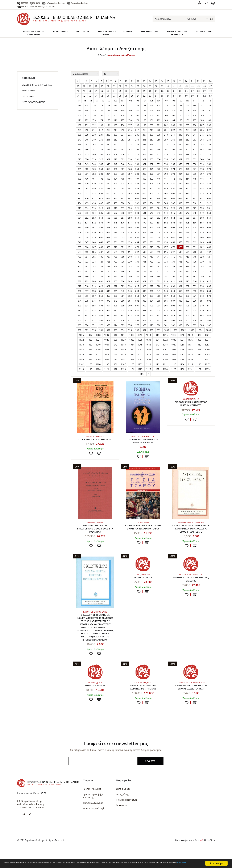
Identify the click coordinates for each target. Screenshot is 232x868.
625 (202, 238)
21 (192, 87)
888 (180, 307)
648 (94, 248)
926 (180, 317)
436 (209, 190)
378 (202, 175)
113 (209, 107)
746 (116, 273)
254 (130, 146)
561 (152, 224)
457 (87, 199)
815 (202, 287)
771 (159, 278)
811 (173, 287)
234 (123, 141)
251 (108, 146)
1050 (182, 351)
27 (90, 92)
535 (101, 219)
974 (116, 331)
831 (180, 292)
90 (192, 102)
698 (180, 258)
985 (195, 331)
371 (152, 175)
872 (202, 302)
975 (123, 331)
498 (108, 209)
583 (173, 229)
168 (195, 121)
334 (159, 165)
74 (96, 102)
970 (87, 331)
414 (187, 185)
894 (87, 312)
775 (187, 278)
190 (79, 131)
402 (101, 185)
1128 (165, 375)
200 (152, 131)
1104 (98, 370)
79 (126, 102)
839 (101, 297)
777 (202, 278)
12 (138, 87)
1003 (192, 336)
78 (120, 102)
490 (187, 204)
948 (202, 321)
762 (94, 278)
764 (108, 278)
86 (168, 102)
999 (159, 336)
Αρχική (101, 61)
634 (130, 243)
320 (195, 160)
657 (159, 248)
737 (187, 268)
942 (159, 321)
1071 (90, 360)
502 (137, 209)
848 (166, 297)
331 (137, 165)
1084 (199, 360)
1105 (107, 370)
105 (152, 107)
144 (159, 116)
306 (94, 160)
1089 (107, 365)
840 (108, 297)
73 (90, 102)
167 (187, 121)
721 (209, 263)
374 (173, 175)
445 (137, 195)
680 (187, 253)
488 (173, 204)
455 (209, 195)
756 (187, 273)
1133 (207, 375)
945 (180, 321)
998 (152, 336)
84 (156, 102)
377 (195, 175)
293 (137, 156)
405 (123, 185)
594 (116, 234)
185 (180, 126)
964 (180, 326)
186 (187, 126)
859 (108, 302)
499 (116, 209)
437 (79, 195)
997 (144, 336)
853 (202, 297)
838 (94, 297)
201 (159, 131)
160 (137, 121)
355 (173, 170)
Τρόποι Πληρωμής (92, 809)
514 (87, 214)
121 (130, 112)
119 (116, 112)
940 (144, 321)
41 (174, 92)
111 (195, 107)
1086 (81, 365)
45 (198, 92)
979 (152, 331)
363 (94, 175)
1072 (98, 360)
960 (152, 326)
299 (180, 156)
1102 (81, 370)
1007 (90, 341)
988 (80, 336)
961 (159, 326)
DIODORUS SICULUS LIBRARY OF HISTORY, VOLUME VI (191, 410)
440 (101, 195)
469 (173, 199)
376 (187, 175)
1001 (175, 336)
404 (116, 185)
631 (108, 243)
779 (79, 282)
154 (94, 121)
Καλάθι (213, 3)
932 (87, 321)
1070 (81, 360)
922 (152, 317)
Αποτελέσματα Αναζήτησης (122, 61)
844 (137, 297)
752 (159, 273)
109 (180, 107)
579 (144, 229)
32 (120, 92)
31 (114, 92)
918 (123, 317)
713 (152, 263)
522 (144, 214)
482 (130, 204)
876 (94, 307)
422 (108, 190)
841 (116, 297)
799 (87, 287)
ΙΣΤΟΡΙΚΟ (128, 32)
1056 (98, 356)
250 (101, 146)
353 (159, 170)
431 (173, 190)
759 (209, 273)
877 (101, 307)
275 (144, 151)
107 (166, 107)
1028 (132, 346)
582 (166, 229)
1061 (140, 356)
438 (87, 195)
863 (137, 302)
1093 (140, 365)
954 (108, 326)
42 (180, 92)
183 (166, 126)
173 (94, 126)
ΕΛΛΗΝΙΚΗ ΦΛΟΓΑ (143, 590)
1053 (207, 351)
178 (130, 126)
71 (78, 102)
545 (173, 219)
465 (144, 199)
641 (180, 243)
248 (87, 146)
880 (123, 307)
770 (152, 278)
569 (209, 224)
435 (202, 190)
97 (97, 107)
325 (94, 165)
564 (173, 224)
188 (202, 126)
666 (87, 253)
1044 (132, 351)
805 (130, 287)
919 (130, 317)
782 (101, 282)
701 (202, 258)
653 (130, 248)
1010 (115, 341)
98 (103, 107)
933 (94, 321)
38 (156, 92)
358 (195, 170)
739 (202, 268)
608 (79, 238)
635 (137, 243)
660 (180, 248)
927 (187, 317)
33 (126, 92)
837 (87, 297)
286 (87, 156)
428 (152, 190)
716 (173, 263)
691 (130, 258)
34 (132, 92)
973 (108, 331)
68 (198, 97)
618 (152, 238)
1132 (199, 375)
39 (162, 92)
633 (123, 243)
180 (144, 126)
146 (173, 116)
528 (187, 214)
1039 (90, 351)
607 (209, 234)
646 (79, 248)
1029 (140, 346)
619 (159, 238)
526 (173, 214)
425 (130, 190)
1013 (140, 341)
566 (187, 224)
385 (116, 180)
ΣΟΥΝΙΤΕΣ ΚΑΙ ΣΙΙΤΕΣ (95, 705)
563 (166, 224)
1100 (199, 365)
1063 (157, 356)
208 (209, 131)
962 (166, 326)
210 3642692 (48, 3)
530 (202, 214)
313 (144, 160)
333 (152, 165)
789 (152, 282)
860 (116, 302)
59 (144, 97)
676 (159, 253)
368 (130, 175)
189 (209, 126)
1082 (182, 360)
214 (116, 136)
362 (87, 175)
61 (156, 97)
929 (202, 317)
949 (209, 321)
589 (79, 234)
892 (209, 307)
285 (79, 156)
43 (186, 92)
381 (87, 180)
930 (209, 317)
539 (130, 219)
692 (137, 258)
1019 (190, 341)
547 (187, 219)
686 (94, 258)
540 (137, 219)
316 (166, 160)
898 (116, 312)
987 (209, 331)
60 (150, 97)
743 (94, 273)
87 (174, 102)
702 (209, 258)
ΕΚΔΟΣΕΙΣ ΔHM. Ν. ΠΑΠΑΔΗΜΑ (32, 34)
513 (79, 214)
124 (152, 112)
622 (180, 238)
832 (187, 292)
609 (87, 238)
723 (87, 268)
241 (173, 141)
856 (87, 302)
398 (209, 180)
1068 (199, 356)
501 (130, 209)
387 (130, 180)
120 (123, 112)
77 (114, 102)
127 (173, 112)
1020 (199, 341)
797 (209, 282)
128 (180, 112)
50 (90, 97)
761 (87, 278)
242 (180, 141)
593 (108, 234)
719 (195, 263)
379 (209, 175)
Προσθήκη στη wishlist (91, 463)
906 (173, 312)
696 (166, 258)
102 (130, 107)
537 (116, 219)
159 (130, 121)
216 (130, 136)
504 (152, 209)
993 (116, 336)
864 (144, 302)
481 (123, 204)
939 (137, 321)
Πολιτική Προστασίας (126, 820)
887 (173, 307)
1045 (140, 351)
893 (79, 312)
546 (180, 219)
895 (94, 312)
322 (209, 160)
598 (144, 234)
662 (195, 248)
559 (137, 224)
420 (94, 190)
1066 (182, 356)
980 (159, 331)
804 (123, 287)
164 (166, 121)
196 (123, 131)
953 (101, 326)
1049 (174, 351)
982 (173, 331)
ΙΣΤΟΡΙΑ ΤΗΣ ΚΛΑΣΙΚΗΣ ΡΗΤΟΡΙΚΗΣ (95, 447)
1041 (107, 351)
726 (108, 268)
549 (202, 219)
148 (187, 116)
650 (108, 248)
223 (180, 136)
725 (101, 268)
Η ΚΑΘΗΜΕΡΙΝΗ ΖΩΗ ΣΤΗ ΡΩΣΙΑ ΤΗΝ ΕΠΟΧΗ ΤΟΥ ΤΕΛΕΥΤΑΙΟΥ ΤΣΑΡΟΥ (143, 536)
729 (130, 268)
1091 (123, 365)
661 (187, 248)
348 (123, 170)
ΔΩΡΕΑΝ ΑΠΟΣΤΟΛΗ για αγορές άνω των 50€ (46, 6)
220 (159, 136)
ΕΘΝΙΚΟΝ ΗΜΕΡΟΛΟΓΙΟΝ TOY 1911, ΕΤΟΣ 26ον (191, 591)
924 (166, 317)
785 (123, 282)
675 (152, 253)
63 (168, 97)
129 (187, 112)
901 (137, 312)
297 (166, 156)
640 (173, 243)
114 (79, 112)
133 (79, 116)
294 (144, 156)
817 (79, 292)
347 (116, 170)
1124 (132, 375)
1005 (208, 336)
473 (202, 199)
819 (94, 292)
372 (159, 175)
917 (116, 317)
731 (144, 268)
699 (187, 258)
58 (138, 97)
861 (123, 302)
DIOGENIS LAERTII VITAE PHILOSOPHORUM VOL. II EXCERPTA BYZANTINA (95, 536)
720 (202, 263)
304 (79, 160)
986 (202, 331)
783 (108, 282)
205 (187, 131)
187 (195, 126)
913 (87, 317)
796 (202, 282)
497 (101, 209)
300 (187, 156)
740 (209, 268)
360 (209, 170)
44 (192, 92)
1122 (115, 375)
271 (116, 151)
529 (195, 214)
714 (159, 263)
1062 (148, 356)
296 (159, 156)
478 (101, 204)
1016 (165, 341)
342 (79, 170)
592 (101, 234)
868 (173, 302)
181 (152, 126)
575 (116, 229)
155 (101, 121)
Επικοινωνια (122, 825)
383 (101, 180)
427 (144, 190)
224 (187, 136)
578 (137, 229)
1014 (148, 341)
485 (152, 204)
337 (180, 165)
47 (210, 92)
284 (209, 151)
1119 (90, 375)
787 (137, 282)
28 (96, 92)
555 (108, 224)
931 (79, 321)
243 (187, 141)
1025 (107, 346)
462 (123, 199)
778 (209, 278)
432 (180, 190)
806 (137, 287)
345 (101, 170)
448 (159, 195)
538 (123, 219)
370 (144, 175)
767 (130, 278)
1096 (165, 365)
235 (130, 141)
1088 (98, 365)
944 (173, 321)
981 (166, 331)
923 (159, 317)
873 (209, 302)
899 (123, 312)
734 (166, 268)
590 (87, 234)
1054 (81, 356)
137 (108, 116)
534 (94, 219)
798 (79, 287)
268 (94, 151)
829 (166, 292)
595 (123, 234)
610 (94, 238)
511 (202, 209)
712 (144, 263)
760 (79, 278)
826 (144, 292)
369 (137, 175)
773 (173, 278)
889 (187, 307)
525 (166, 214)
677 (166, 253)
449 (166, 195)
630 (101, 243)
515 (94, 214)
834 (202, 292)
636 (144, 243)
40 (168, 92)
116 (94, 112)
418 (79, 190)
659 (173, 248)
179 (137, 126)
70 (210, 97)
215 (123, 136)
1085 (207, 360)
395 (187, 180)
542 (152, 219)
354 (166, 170)
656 (152, 248)
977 (137, 331)
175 (108, 126)
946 (187, 321)
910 (202, 312)
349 (130, 170)
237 (144, 141)
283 (202, 151)
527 (180, 214)
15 (156, 87)
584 (180, 229)
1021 (207, 341)
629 (94, 243)
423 (116, 190)
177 (123, 126)
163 (159, 121)
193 (101, 131)
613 (116, 238)
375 (180, 175)
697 (173, 258)
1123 (123, 375)
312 (137, 160)
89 (186, 102)
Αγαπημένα (206, 3)
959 (144, 326)
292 (130, 156)
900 (130, 312)
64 (174, 97)
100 (116, 107)
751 (152, 273)
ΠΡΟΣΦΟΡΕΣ (84, 32)
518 (116, 214)
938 (130, 321)
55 (120, 97)
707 (108, 263)
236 (137, 141)
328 (116, 165)
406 (130, 185)
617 (144, 238)
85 (162, 102)
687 (101, 258)
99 (109, 107)
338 (187, 165)
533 (87, 219)
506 (166, 209)
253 (123, 146)
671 (123, 253)
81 (138, 102)
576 (123, 229)
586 (195, 229)
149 (195, 116)
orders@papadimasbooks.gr (76, 3)
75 (102, 102)
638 (159, 243)
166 (180, 121)
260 (173, 146)
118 (108, 112)
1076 (132, 360)
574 (108, 229)
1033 (174, 346)
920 (137, 317)
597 (137, 234)
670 (116, 253)
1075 (123, 360)
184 (173, 126)
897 (108, 312)
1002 (183, 336)
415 (195, 185)
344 (94, 170)
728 (123, 268)
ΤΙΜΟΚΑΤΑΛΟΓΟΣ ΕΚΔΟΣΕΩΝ (177, 34)
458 (94, 199)
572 (94, 229)
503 (144, 209)
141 (137, 116)
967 (202, 326)
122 (137, 112)
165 (173, 121)
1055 (90, 356)
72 (84, 102)
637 (152, 243)
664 (209, 248)
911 (209, 312)
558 (130, 224)
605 (195, 234)
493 (209, 204)
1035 (190, 346)
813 (187, 287)
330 (130, 165)
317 (173, 160)
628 (87, 243)
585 (187, 229)
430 (166, 190)
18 (174, 87)
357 (187, 170)
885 (159, 307)
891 (202, 307)
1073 (107, 360)
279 (173, 151)
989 (87, 336)
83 (150, 102)
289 (108, 156)
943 (166, 321)
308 (108, 160)
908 (187, 312)
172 (87, 126)
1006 (81, 341)
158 (123, 121)
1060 (132, 356)
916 (108, 317)
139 (123, 116)
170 (209, 121)
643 (195, 243)
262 (187, 146)
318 (180, 160)
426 (137, 190)
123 (144, 112)
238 (152, 141)
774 (180, 278)
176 (116, 126)
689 (116, 258)
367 (123, 175)
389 (144, 180)
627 (79, 243)
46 (204, 92)
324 (87, 165)
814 (195, 287)
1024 (98, 346)
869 (180, 302)
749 (137, 273)
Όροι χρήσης (122, 815)
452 (187, 195)
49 (84, 97)
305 (87, 160)
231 (101, 141)
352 (152, 170)
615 (130, 238)
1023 (90, 346)
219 (152, 136)
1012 (132, 341)
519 (123, 214)
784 (116, 282)
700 (195, 258)
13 (144, 87)
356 (180, 170)
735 (173, 268)
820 (101, 292)
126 (166, 112)
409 (152, 185)
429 (159, 190)
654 (137, 248)
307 (101, 160)
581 (159, 229)
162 (152, 121)
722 (79, 268)
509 (187, 209)
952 (94, 326)
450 (173, 195)
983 (180, 331)
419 (87, 190)
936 (116, 321)
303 (209, 156)
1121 (107, 375)
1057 (107, 356)
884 (152, 307)
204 (180, 131)
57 (132, 97)
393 (173, 180)
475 (79, 204)
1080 (165, 360)
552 (87, 224)
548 (195, 219)
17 (168, 87)
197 (130, 131)
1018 (182, 341)
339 (195, 165)
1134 (142, 380)
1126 (148, 375)
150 (202, 116)
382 (94, 180)
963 (173, 326)
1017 (174, 341)
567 (195, 224)
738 (195, 268)
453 (195, 195)
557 (123, 224)
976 (130, 331)
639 (166, 243)
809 (159, 287)
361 (79, 175)
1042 (115, 351)
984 (187, 331)
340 (202, 165)
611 (101, 238)
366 (116, 175)
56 (126, 97)
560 (144, 224)
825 (137, 292)
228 (79, 141)
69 (204, 97)
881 (130, 307)
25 (78, 92)
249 (94, 146)
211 (94, 136)
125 (159, 112)
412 (173, 185)
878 (108, 307)
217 (137, 136)
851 (187, 297)
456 (79, 199)
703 (79, 263)
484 (144, 204)
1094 (148, 365)
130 (195, 112)
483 (137, 204)
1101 (207, 365)
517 (108, 214)
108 (173, 107)
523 (152, 214)
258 (159, 146)
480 (116, 204)
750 (144, 273)
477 (94, 204)
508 (180, 209)
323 (79, 165)
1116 (199, 370)
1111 (157, 370)
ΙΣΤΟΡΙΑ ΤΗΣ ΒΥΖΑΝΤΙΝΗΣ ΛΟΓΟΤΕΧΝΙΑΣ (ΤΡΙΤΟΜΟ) (143, 707)
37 (150, 92)
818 (87, 292)
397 (202, 180)
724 (94, 268)
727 (116, 268)
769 (144, 278)
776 (195, 278)
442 (116, 195)
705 (94, 263)
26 (84, 92)
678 (173, 253)
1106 (115, 370)
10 (126, 87)
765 (116, 278)
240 (166, 141)
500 (123, 209)
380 (79, 180)
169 (202, 121)
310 (123, 160)
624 (195, 238)
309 (116, 160)
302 (202, 156)
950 (79, 326)
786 (130, 282)
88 (180, 102)
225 (195, 136)
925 (173, 317)
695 (159, 258)
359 (202, 170)
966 (195, 326)
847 (159, 297)
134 (87, 116)
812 (180, 287)
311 (130, 160)
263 (195, 146)
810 (166, 287)
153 (87, 121)
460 (108, 199)
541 (144, 219)
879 (116, 307)
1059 (123, 356)
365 (108, 175)
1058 (115, 356)
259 (166, 146)
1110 (148, 370)
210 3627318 (28, 3)
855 (79, 302)
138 (116, 116)
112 (202, 107)
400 (87, 185)
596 (130, 234)
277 (159, 151)
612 (108, 238)
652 (123, 248)
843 (130, 297)
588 (209, 229)
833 (195, 292)
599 (152, 234)
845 (144, 297)
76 (108, 102)
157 (116, 121)
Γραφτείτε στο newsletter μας (116, 764)
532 (79, 219)
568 (202, 224)
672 (130, 253)
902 (144, 312)
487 (166, 204)
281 (187, 151)
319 (187, 160)
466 (152, 199)
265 (209, 146)
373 (166, 175)
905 (166, 312)
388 (137, 180)
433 (187, 190)
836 (79, 297)
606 (202, 234)
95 (85, 107)
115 (87, 112)
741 (79, 273)
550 (209, 219)
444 (130, 195)
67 (192, 97)
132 (209, 112)
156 (108, 121)
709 (123, 263)
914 (94, 317)
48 (78, 97)
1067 (190, 356)
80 (132, 102)
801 (101, 287)
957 (130, 326)
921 (144, 317)
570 (79, 229)
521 (137, 214)
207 (202, 131)
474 (209, 199)
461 (116, 199)
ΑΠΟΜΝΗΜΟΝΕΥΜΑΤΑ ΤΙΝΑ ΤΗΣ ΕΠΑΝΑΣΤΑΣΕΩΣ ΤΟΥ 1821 (191, 707)
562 (159, 224)
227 (209, 136)
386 (123, 180)
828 (159, 292)
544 (166, 219)
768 (137, 278)
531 (209, 214)
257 (152, 146)
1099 (190, 365)
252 (116, 146)
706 (101, 263)
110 (187, 107)
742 (87, 273)
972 (101, 331)
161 (144, 121)
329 (123, 165)
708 (116, 263)
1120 (98, 375)
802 (108, 287)
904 (159, 312)
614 (123, 238)
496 (94, 209)
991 (101, 336)
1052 (199, 351)
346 (108, 170)
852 (195, 297)
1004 (200, 336)
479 (108, 204)
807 (144, 287)
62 (162, 97)
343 (87, 170)
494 (79, 209)
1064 (165, 356)
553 (94, 224)
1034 (182, 346)
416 (202, 185)
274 (137, 151)
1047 (157, 351)
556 (116, 224)
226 (202, 136)
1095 (157, 365)
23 (204, 87)
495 (87, 209)
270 (108, 151)
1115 (190, 370)
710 (130, 263)
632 (116, 243)
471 (187, 199)
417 (209, 185)
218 (144, 136)
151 (209, 116)
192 (94, 131)
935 (108, 321)
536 (108, 219)
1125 (140, 375)
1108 (132, 370)
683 (209, 253)
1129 (174, 375)
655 (144, 248)
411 (166, 185)
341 (209, 165)
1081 (174, 360)
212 (101, 136)
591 (94, 234)
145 (166, 116)
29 (102, 92)
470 (180, 199)
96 (91, 107)
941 (152, 321)
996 (137, 336)
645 (209, 243)
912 (79, 317)
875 (87, 307)
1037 (207, 346)
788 (144, 282)
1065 (174, 356)
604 (187, 234)
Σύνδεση (200, 3)
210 (87, 136)
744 (101, 273)
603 (180, 234)
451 (180, 195)
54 (114, 97)
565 (180, 224)
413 (180, 185)
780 (87, 282)
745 (108, 273)
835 (209, 292)
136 (101, 116)
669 (108, 253)
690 (123, 258)
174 (101, 126)
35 (138, 92)
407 (137, 185)
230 (94, 141)
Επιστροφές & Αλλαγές (94, 829)
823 (123, 292)
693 (144, 258)
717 (180, 263)
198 (137, 131)
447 (152, 195)
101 (123, 107)
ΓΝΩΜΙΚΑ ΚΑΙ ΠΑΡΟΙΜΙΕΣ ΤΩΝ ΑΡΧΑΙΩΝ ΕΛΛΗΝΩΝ (143, 447)
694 (152, 258)
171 (79, 126)
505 (159, 209)
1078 (148, 360)
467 (159, 199)
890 (195, 307)
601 (166, 234)
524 (159, 214)
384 (108, 180)
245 (202, 141)
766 (123, 278)
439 (94, 195)
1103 (90, 370)
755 (180, 273)
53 (108, 97)
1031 (157, 346)
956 (123, 326)
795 (195, 282)
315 (159, 160)
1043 (123, 351)
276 (152, 151)
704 (87, 263)
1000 (166, 336)
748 (130, 273)
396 (195, 180)
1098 (182, 365)
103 (137, 107)
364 (101, 175)
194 (108, 131)
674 (144, 253)
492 (202, 204)
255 (137, 146)
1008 (98, 341)
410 (159, 185)
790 (159, 282)
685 (87, 258)
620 (166, 238)
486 (159, 204)
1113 (174, 370)
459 (101, 199)
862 (130, 302)
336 (173, 165)
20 (186, 87)
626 (209, 238)
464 (137, 199)
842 (123, 297)
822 (116, 292)
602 (173, 234)
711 (137, 263)
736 (180, 268)
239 (159, 141)
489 (180, 204)
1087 (90, 365)
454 (202, 195)
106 (159, 107)
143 (152, 116)
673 (137, 253)
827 (152, 292)
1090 (115, 365)
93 (210, 102)
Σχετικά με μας (123, 809)
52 (102, 97)
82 (144, 102)
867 (166, 302)
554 (101, 224)
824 (130, 292)
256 (144, 146)
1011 (123, 341)
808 (152, 287)
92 (204, 102)
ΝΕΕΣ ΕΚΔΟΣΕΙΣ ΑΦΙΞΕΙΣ (107, 36)
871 (195, 302)
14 (150, 87)
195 (116, 131)
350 (137, 170)
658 (166, 248)
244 (195, 141)
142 (144, 116)
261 (180, 146)
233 (116, 141)
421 (101, 190)
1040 (98, 351)
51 (96, 97)
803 (116, 287)
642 (187, 243)
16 (162, 87)
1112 (165, 370)
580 (152, 229)
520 (130, 214)
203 (173, 131)
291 (123, 156)
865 (152, 302)
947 (195, 321)
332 (144, 165)
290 (116, 156)
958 (137, 326)
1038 (81, 351)
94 (79, 107)
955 (116, 326)
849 (173, 297)
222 (173, 136)
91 (198, 102)
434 (195, 190)
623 (187, 238)
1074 (115, 360)
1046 (148, 351)
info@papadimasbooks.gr (111, 3)
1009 (107, 341)
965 (187, 326)
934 (101, 321)
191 (87, 131)
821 (108, 292)
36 (144, 92)
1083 (190, 360)
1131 (190, 375)
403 (108, 185)
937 (123, 321)
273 (130, 151)
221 (166, 136)
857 (94, 302)
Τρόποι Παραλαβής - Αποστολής (93, 816)
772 (166, 278)
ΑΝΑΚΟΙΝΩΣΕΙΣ (150, 32)
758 (202, 273)
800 (94, 287)
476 (87, 204)
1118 (81, 375)
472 (195, 199)
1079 (157, 360)
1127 (157, 375)
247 (79, 146)
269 (101, 151)
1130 (182, 375)
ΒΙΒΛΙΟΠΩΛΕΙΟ (60, 32)
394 (180, 180)
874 (79, 307)
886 (166, 307)
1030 (148, 346)
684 (79, 258)
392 (166, 180)
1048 (165, 351)
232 (108, 141)
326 (101, 165)
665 (79, 253)
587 (202, 229)
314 (152, 160)
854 (209, 297)
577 (130, 229)
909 (195, 312)
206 (195, 131)
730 (137, 268)
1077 (140, 360)
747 (123, 273)
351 (144, 170)
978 (144, 331)
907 (180, 312)
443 (123, 195)
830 (173, 292)
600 (159, 234)
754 (173, 273)
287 (94, 156)
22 (198, 87)
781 (94, 282)
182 (159, 126)
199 (144, 131)
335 (166, 165)
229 (87, 141)
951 (87, 326)
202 (166, 131)
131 (202, 112)
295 (152, 156)
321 (202, 160)
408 (144, 185)
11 (132, 87)
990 (94, 336)
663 (202, 248)
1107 (123, 370)
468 (166, 199)
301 (195, 156)
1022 (81, 346)
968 (209, 326)
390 (152, 180)
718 (187, 263)
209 (79, 136)
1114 (182, 370)
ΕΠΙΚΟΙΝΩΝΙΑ (203, 32)
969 (79, 331)
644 (202, 243)
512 (209, 209)
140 (130, 116)
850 (180, 297)
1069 (207, 356)
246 (209, 141)
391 (159, 180)
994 (123, 336)
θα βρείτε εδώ (109, 865)
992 (108, 336)
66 (186, 97)
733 (159, 268)
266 (79, 151)
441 (108, 195)
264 (202, 146)
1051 (190, 351)
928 (195, 317)
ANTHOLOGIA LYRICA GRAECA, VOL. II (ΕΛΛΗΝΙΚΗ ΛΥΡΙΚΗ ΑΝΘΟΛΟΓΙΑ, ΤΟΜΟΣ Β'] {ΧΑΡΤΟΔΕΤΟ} (191, 538)
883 (144, 307)
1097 (174, 365)
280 (180, 151)
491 (195, 204)
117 (101, 112)
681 (195, 253)
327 (108, 165)
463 (130, 199)
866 (159, 302)
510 (195, 209)
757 (195, 273)
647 (87, 248)
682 (202, 253)
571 (87, 229)
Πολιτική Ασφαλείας (93, 823)
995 (130, 336)
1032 (165, 346)
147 (180, 116)
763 (101, 278)
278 (166, 151)
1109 (140, 370)
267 (87, 151)
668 (101, 253)
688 (108, 258)
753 (166, 273)
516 (101, 214)
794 (187, 282)
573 (101, 229)
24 (210, 87)
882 (137, 307)
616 (137, 238)
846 (152, 297)
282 (195, 151)
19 (180, 87)
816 (209, 287)
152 (79, 121)
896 (101, 312)
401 (94, 185)
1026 (115, 346)
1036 (199, 346)
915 (101, 317)
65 (180, 97)
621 (173, 238)
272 (123, 151)
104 (144, 107)
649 (101, 248)
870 (187, 302)
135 (94, 116)
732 (152, 268)
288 (101, 156)
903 (152, 312)
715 (166, 263)
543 (159, 219)
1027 (123, 346)
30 (108, 92)
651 (116, 248)
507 (173, 209)
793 (180, 282)
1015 (157, 341)
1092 (132, 365)
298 (173, 156)
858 (101, 302)
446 (144, 195)
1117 (207, 370)
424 (123, 190)
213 (108, 136)
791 (166, 282)
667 (94, 253)
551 (79, 224)
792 (173, 282)
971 (94, 331)
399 (79, 185)
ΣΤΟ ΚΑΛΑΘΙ (99, 463)
